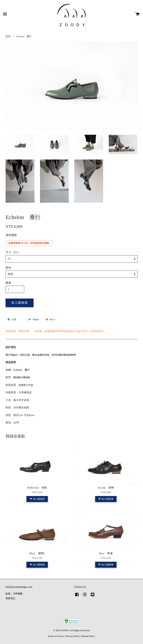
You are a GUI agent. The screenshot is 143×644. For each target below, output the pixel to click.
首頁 (8, 36)
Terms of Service (56, 636)
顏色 (8, 268)
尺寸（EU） (13, 252)
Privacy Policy (73, 636)
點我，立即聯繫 (14, 594)
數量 (8, 283)
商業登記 (10, 598)
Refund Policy (88, 636)
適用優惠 (11, 235)
